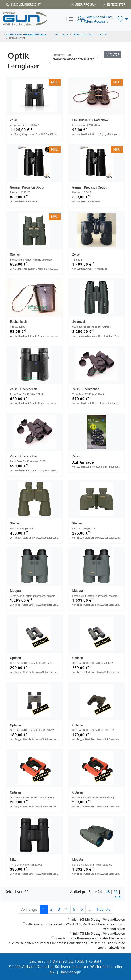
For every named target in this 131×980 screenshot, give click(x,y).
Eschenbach (19, 322)
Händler (23, 4)
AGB (81, 961)
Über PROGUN (84, 4)
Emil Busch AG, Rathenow (90, 120)
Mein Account (99, 19)
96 (116, 892)
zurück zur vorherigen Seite (25, 34)
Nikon (14, 860)
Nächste (104, 909)
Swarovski (79, 322)
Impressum (39, 961)
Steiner (15, 255)
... (90, 909)
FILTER (113, 54)
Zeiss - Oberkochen (24, 389)
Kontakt (95, 961)
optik (102, 34)
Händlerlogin (70, 972)
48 (108, 892)
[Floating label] (76, 57)
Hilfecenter (113, 4)
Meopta (15, 591)
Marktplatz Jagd (83, 34)
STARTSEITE (61, 34)
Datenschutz (63, 961)
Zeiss (14, 120)
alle (118, 897)
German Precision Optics (27, 187)
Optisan (15, 658)
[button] (123, 19)
